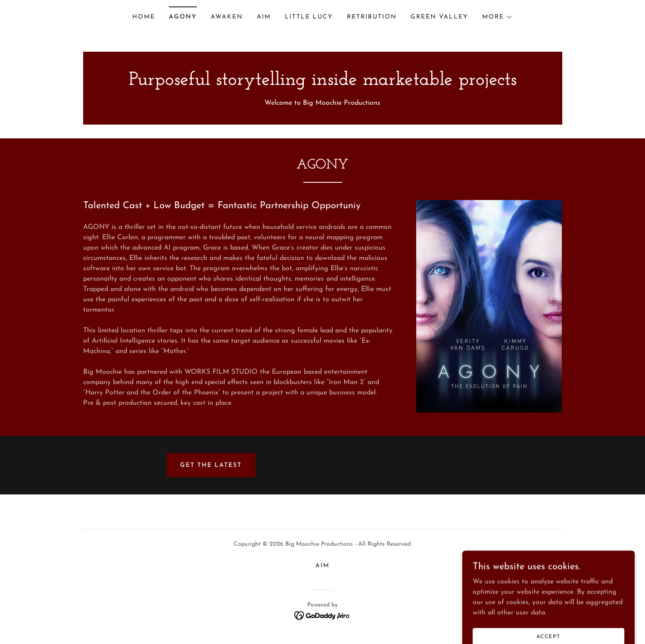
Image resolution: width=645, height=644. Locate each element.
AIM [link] (264, 17)
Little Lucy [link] (309, 17)
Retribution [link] (372, 17)
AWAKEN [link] (227, 17)
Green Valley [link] (439, 17)
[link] (323, 83)
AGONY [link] (183, 17)
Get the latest (211, 465)
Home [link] (144, 17)
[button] (497, 17)
